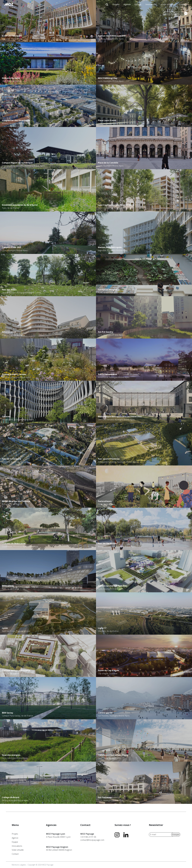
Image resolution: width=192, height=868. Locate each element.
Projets (116, 4)
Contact (183, 4)
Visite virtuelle (168, 4)
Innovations (151, 4)
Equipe (138, 4)
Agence (127, 4)
